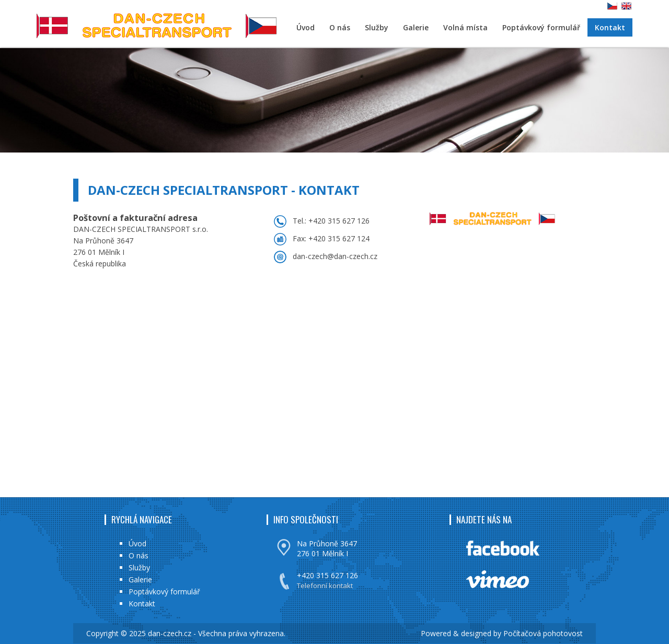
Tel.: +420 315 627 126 (331, 221)
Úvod (305, 27)
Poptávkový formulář (541, 27)
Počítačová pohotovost (543, 633)
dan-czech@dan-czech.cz (335, 256)
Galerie (416, 27)
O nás (340, 27)
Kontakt (610, 27)
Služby (377, 27)
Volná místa (465, 27)
